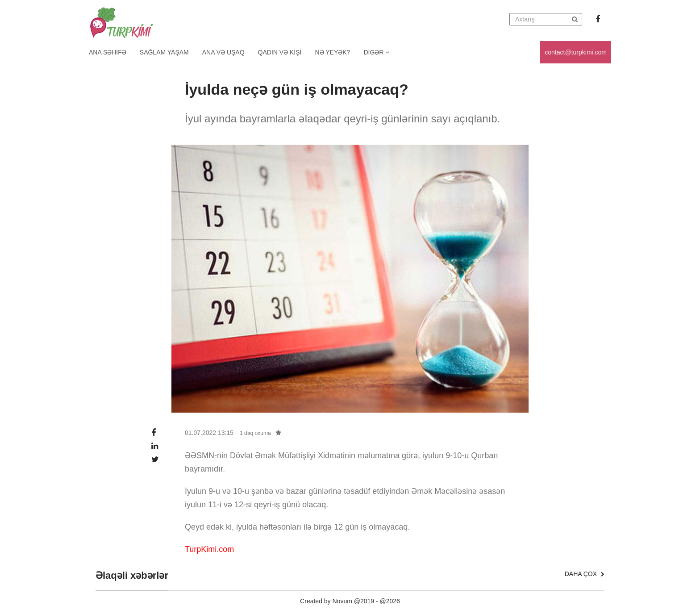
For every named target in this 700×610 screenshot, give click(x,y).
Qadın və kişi (280, 52)
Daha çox (585, 574)
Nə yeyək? (333, 52)
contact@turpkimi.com (576, 52)
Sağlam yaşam (164, 52)
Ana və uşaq (223, 52)
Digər (376, 52)
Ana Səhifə (108, 52)
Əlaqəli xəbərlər (132, 576)
